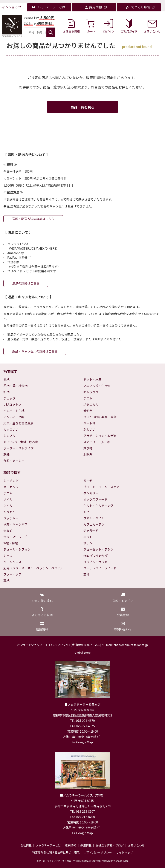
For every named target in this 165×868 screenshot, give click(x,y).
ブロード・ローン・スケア (101, 487)
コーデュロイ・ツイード (100, 568)
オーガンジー (12, 487)
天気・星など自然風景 (18, 423)
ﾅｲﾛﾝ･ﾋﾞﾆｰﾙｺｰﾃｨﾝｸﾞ (96, 555)
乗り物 (88, 448)
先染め (8, 531)
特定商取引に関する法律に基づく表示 (56, 852)
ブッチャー (11, 518)
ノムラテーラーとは (48, 845)
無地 (6, 379)
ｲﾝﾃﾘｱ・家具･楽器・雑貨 (100, 417)
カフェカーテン (94, 524)
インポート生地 (14, 411)
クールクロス (12, 562)
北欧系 (88, 454)
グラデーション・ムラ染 (100, 436)
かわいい (89, 429)
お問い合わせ (136, 845)
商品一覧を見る (82, 107)
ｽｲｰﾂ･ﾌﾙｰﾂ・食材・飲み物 (21, 442)
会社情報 (26, 845)
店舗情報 (70, 845)
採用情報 (86, 845)
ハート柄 (89, 423)
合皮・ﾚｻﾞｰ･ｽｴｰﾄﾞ (15, 537)
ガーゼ (88, 481)
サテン (88, 543)
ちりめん (9, 512)
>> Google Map (82, 742)
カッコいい (11, 429)
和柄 (6, 392)
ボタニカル (91, 404)
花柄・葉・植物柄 (15, 386)
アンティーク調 (14, 417)
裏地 (6, 580)
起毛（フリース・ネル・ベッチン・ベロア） (33, 568)
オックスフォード (95, 499)
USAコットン (12, 404)
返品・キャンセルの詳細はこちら (35, 351)
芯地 (86, 574)
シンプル (9, 436)
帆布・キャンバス (15, 524)
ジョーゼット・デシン (98, 549)
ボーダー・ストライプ (18, 448)
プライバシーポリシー (98, 852)
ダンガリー (91, 493)
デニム (88, 398)
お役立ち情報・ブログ (110, 845)
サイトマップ (124, 852)
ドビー (88, 512)
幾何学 (88, 411)
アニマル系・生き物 (97, 386)
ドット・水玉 (92, 379)
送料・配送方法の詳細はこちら (33, 219)
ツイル (8, 506)
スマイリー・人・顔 (97, 442)
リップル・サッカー (97, 562)
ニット (88, 537)
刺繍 (6, 454)
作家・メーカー (14, 461)
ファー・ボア (12, 574)
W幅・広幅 (11, 543)
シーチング (11, 481)
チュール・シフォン (17, 549)
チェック (9, 398)
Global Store (82, 652)
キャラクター (92, 392)
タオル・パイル (94, 518)
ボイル (8, 499)
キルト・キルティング (98, 506)
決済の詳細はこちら (26, 283)
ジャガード (91, 531)
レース (8, 555)
